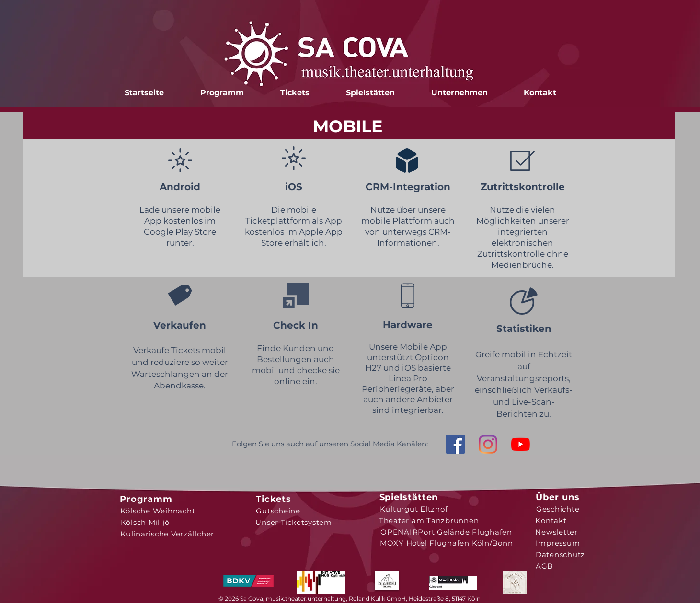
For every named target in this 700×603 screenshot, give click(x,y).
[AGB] (545, 566)
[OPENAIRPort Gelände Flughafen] (447, 532)
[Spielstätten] (409, 497)
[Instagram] (488, 444)
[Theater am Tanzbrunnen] (429, 520)
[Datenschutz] (561, 554)
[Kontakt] (551, 520)
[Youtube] (521, 444)
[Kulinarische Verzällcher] (167, 534)
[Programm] (146, 499)
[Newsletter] (557, 532)
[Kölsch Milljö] (145, 522)
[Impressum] (558, 543)
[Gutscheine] (278, 511)
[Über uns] (558, 497)
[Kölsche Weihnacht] (158, 511)
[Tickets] (274, 499)
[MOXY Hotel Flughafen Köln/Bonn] (447, 543)
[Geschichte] (558, 509)
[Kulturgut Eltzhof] (414, 509)
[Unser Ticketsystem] (294, 522)
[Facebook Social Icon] (455, 444)
